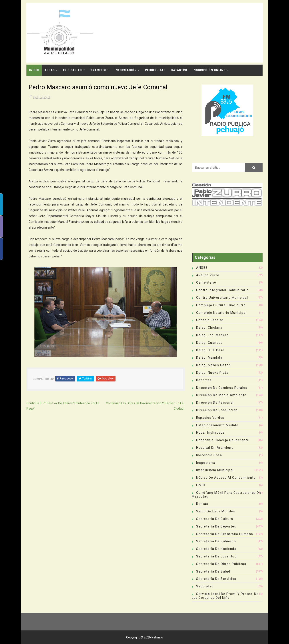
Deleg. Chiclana (209, 328)
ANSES (202, 268)
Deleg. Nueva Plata (212, 373)
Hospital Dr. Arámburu (215, 448)
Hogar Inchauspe (210, 433)
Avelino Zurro (208, 275)
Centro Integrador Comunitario (222, 290)
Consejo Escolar (210, 320)
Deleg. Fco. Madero (212, 335)
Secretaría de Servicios (216, 579)
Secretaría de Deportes (216, 526)
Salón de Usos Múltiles (216, 511)
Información (126, 70)
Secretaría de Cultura (215, 519)
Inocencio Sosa (209, 455)
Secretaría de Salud (213, 571)
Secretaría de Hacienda (216, 549)
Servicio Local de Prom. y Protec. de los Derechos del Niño (225, 596)
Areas (50, 70)
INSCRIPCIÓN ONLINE (209, 70)
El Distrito (73, 70)
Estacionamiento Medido (217, 425)
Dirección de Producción (217, 410)
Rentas (202, 504)
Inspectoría (206, 463)
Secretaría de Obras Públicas (221, 564)
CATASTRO (179, 70)
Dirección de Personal (215, 403)
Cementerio (206, 282)
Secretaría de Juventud (216, 556)
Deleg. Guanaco (209, 343)
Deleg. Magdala (209, 358)
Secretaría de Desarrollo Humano (225, 534)
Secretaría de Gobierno (216, 541)
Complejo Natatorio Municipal (221, 313)
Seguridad (205, 586)
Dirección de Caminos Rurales (222, 388)
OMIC (201, 485)
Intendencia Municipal (215, 470)
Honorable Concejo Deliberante (223, 440)
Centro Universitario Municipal (222, 298)
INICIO (34, 70)
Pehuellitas (155, 70)
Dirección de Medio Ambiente (221, 395)
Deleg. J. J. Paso (210, 350)
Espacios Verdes (210, 418)
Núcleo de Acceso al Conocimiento (226, 478)
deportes (204, 380)
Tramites (98, 70)
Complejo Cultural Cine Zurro (221, 305)
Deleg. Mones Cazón (213, 365)
